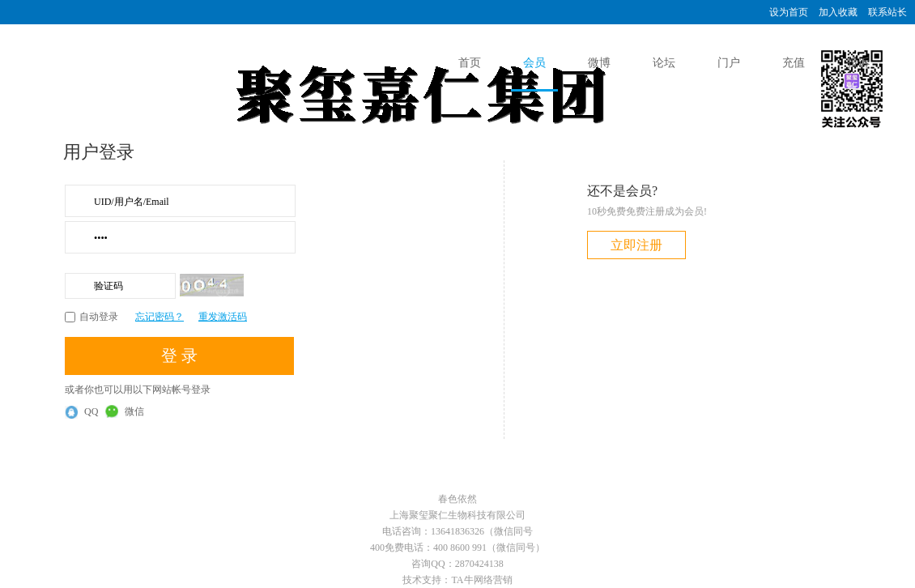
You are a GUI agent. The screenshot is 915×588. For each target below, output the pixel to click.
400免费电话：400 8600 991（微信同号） (457, 548)
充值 (794, 63)
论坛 (664, 63)
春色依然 (457, 499)
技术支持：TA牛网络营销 (457, 580)
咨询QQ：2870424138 (457, 564)
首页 (470, 63)
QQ (81, 412)
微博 (599, 63)
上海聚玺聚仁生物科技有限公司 (457, 515)
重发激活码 (223, 317)
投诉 (858, 63)
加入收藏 (838, 12)
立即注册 (636, 245)
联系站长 (887, 12)
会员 (534, 63)
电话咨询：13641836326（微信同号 (457, 531)
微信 (125, 411)
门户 (729, 63)
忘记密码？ (160, 317)
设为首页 (789, 12)
